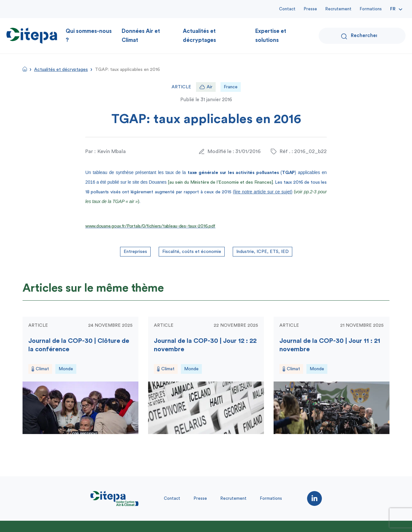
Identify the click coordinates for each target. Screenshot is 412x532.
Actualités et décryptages (199, 36)
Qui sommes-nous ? (89, 36)
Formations (371, 9)
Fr (393, 9)
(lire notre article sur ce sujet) (263, 192)
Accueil (25, 69)
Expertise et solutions (271, 36)
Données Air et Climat (141, 36)
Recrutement (338, 9)
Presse (310, 9)
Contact (287, 9)
